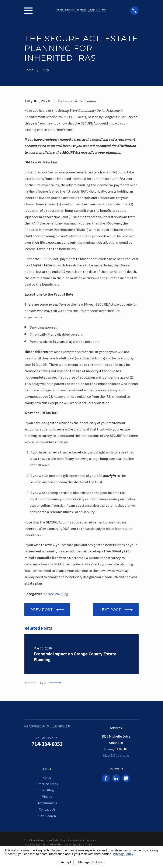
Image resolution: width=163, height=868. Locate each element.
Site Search (47, 816)
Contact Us (47, 810)
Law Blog (47, 790)
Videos (47, 797)
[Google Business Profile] (126, 778)
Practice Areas (47, 784)
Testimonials (47, 803)
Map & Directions (116, 756)
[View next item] (55, 683)
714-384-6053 (47, 744)
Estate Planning (56, 594)
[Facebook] (106, 778)
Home (47, 778)
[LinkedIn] (116, 778)
